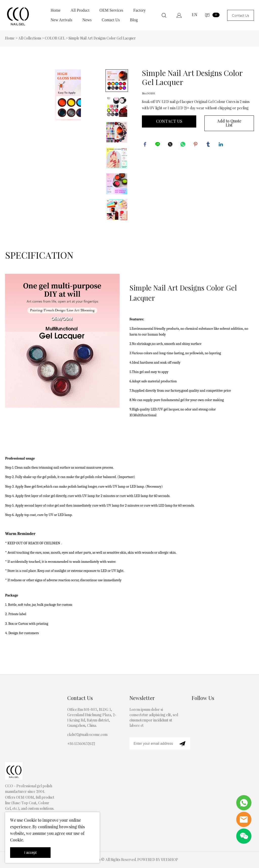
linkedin (222, 145)
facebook (146, 145)
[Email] (152, 743)
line (158, 145)
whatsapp (184, 145)
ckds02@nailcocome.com (87, 735)
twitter (171, 145)
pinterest (196, 145)
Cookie (30, 820)
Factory (139, 10)
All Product (80, 10)
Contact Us (111, 20)
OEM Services (111, 10)
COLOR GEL (55, 38)
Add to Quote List (229, 123)
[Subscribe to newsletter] (182, 743)
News (87, 20)
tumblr (209, 145)
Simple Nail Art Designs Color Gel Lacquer (102, 38)
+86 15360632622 (81, 744)
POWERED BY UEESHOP (158, 860)
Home (56, 10)
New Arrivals (61, 20)
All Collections (30, 38)
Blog (134, 20)
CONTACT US (169, 121)
